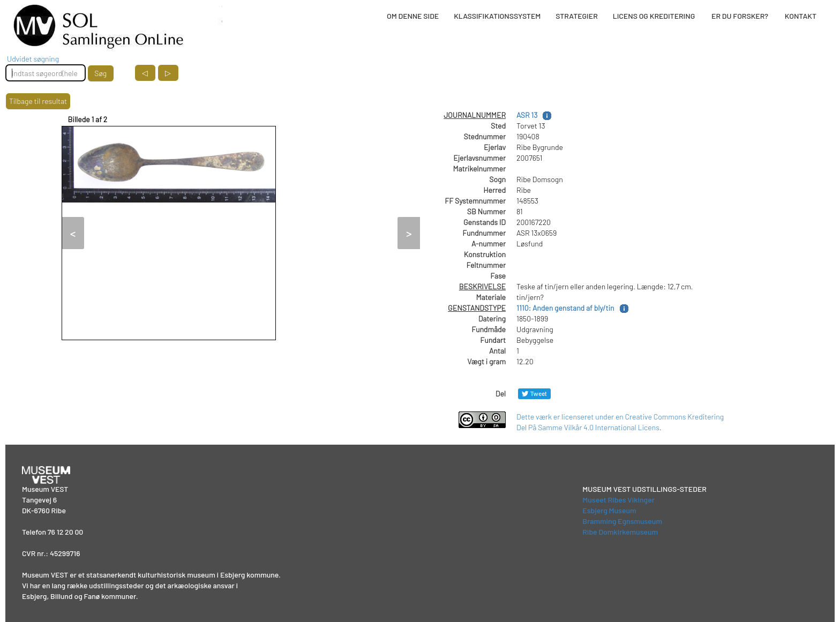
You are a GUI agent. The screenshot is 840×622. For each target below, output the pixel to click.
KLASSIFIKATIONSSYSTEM (497, 16)
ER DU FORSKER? (740, 16)
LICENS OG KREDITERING (654, 16)
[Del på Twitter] (534, 394)
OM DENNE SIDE (413, 16)
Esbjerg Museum (609, 510)
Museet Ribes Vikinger (618, 500)
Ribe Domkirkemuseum (620, 532)
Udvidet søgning (33, 59)
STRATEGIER (576, 16)
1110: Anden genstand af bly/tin (565, 308)
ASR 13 (527, 115)
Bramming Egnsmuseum (622, 521)
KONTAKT (801, 16)
